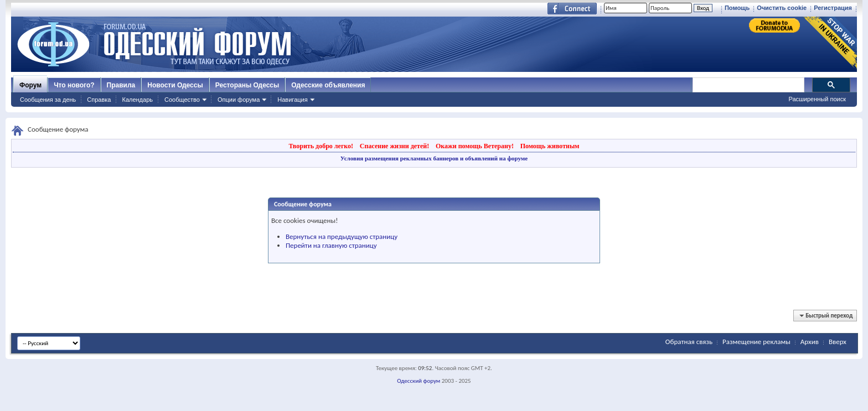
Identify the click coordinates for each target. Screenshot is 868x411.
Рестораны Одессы (247, 85)
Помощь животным (550, 146)
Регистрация (833, 8)
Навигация (292, 100)
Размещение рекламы (756, 342)
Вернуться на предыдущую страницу (342, 236)
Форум (30, 85)
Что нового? (74, 85)
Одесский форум (418, 381)
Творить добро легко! (321, 146)
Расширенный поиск (817, 99)
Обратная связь (689, 342)
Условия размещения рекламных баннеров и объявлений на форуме (434, 158)
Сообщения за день (48, 100)
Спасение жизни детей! (394, 146)
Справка (99, 100)
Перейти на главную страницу (331, 245)
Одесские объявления (328, 85)
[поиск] (748, 85)
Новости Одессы (175, 85)
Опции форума (239, 100)
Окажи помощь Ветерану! (475, 146)
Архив (810, 342)
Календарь (137, 100)
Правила (121, 85)
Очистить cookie (782, 8)
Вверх (838, 342)
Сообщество (182, 100)
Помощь (737, 8)
